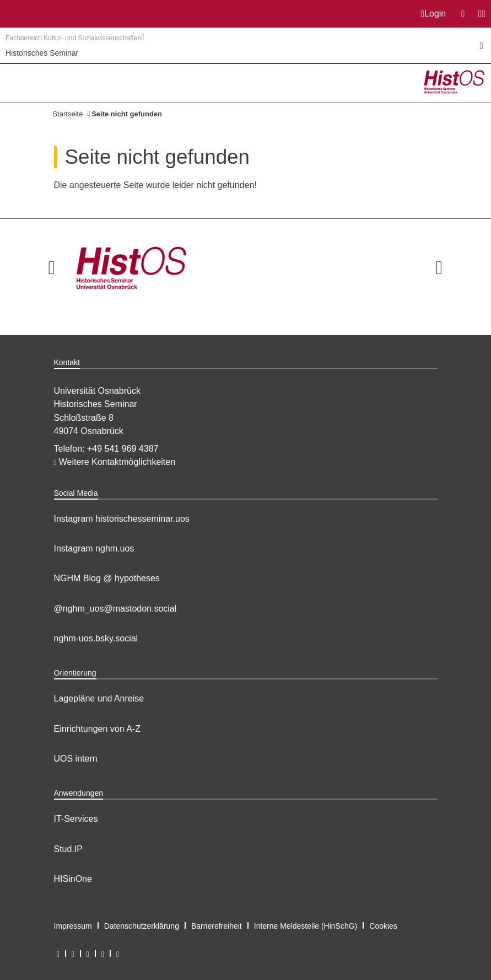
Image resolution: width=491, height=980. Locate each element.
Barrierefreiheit (217, 926)
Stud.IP (68, 849)
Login (434, 14)
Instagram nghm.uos (94, 548)
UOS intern (76, 759)
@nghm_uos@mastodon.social (115, 609)
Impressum (73, 926)
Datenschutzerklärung (142, 926)
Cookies (383, 926)
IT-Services (76, 819)
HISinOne (73, 879)
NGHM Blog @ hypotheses (107, 578)
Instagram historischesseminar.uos (122, 519)
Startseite (68, 114)
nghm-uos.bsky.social (96, 638)
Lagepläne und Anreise (99, 698)
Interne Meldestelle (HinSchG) (306, 926)
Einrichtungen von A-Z (97, 729)
